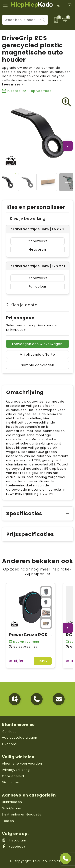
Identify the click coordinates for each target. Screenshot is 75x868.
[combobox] (20, 20)
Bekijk (43, 661)
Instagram (14, 840)
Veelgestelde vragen (20, 738)
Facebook (14, 847)
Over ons (9, 744)
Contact (9, 731)
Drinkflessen (12, 802)
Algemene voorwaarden (22, 763)
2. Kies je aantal (22, 305)
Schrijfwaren (12, 808)
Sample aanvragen (38, 365)
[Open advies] (65, 858)
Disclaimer (11, 782)
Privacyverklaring (16, 770)
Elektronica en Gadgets (22, 814)
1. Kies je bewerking (26, 219)
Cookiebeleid (13, 776)
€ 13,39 (16, 661)
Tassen (8, 821)
